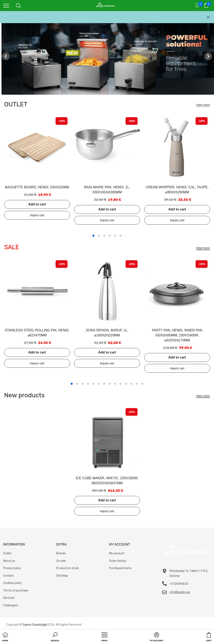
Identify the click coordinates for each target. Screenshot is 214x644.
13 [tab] (137, 384)
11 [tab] (126, 384)
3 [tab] (104, 236)
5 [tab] (115, 236)
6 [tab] (121, 236)
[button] (55, 637)
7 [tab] (104, 384)
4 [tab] (110, 236)
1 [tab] (93, 236)
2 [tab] (99, 236)
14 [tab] (142, 384)
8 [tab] (110, 384)
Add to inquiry (37, 215)
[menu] (6, 5)
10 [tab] (121, 384)
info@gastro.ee (180, 592)
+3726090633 (179, 584)
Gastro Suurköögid (35, 625)
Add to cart (37, 204)
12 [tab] (131, 384)
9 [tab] (115, 384)
